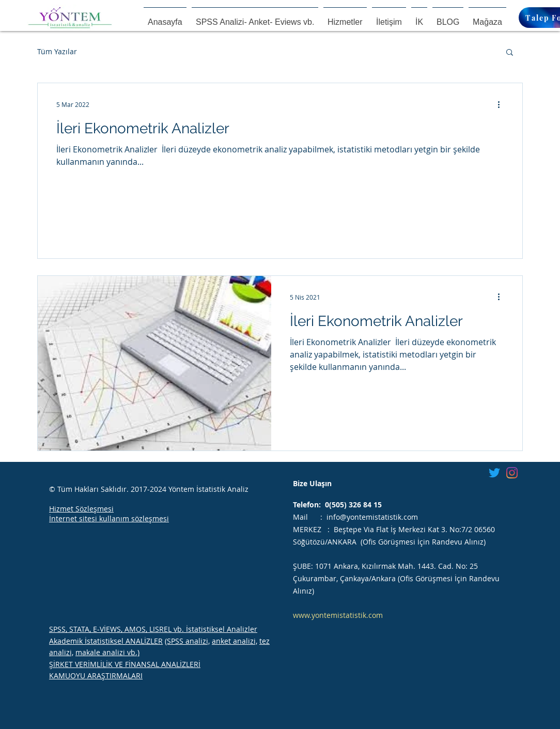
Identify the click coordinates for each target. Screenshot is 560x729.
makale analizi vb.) (107, 652)
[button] (510, 53)
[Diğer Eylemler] (502, 104)
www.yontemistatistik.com (338, 615)
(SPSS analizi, (187, 641)
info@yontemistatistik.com (372, 517)
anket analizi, (235, 641)
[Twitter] (494, 473)
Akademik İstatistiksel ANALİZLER (106, 641)
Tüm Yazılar (57, 51)
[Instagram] (512, 473)
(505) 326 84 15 (355, 505)
